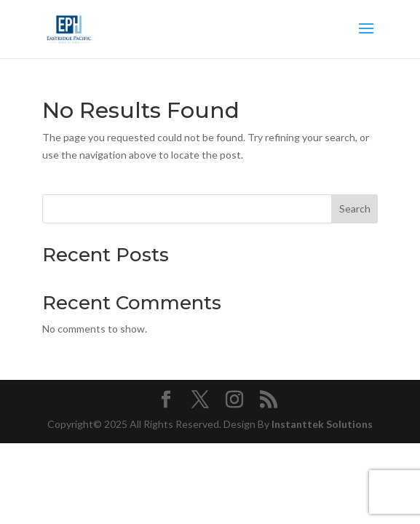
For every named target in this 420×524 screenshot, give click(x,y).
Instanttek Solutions (322, 424)
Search (355, 209)
